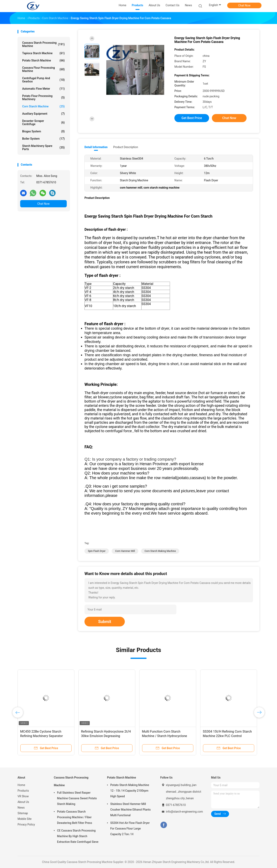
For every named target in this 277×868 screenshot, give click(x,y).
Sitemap (23, 813)
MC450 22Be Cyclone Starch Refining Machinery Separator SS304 (42, 736)
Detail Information (96, 147)
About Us (23, 802)
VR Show (23, 796)
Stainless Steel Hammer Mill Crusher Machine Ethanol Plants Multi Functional (130, 810)
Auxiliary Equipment (43, 114)
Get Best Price (192, 118)
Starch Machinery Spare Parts (43, 147)
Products (23, 791)
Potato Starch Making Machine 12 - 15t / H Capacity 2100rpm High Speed (130, 791)
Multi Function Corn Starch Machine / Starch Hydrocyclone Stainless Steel (165, 736)
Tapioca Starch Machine (43, 53)
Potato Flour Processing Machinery (43, 98)
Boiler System (43, 139)
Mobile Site (25, 819)
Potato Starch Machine (43, 60)
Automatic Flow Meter (43, 89)
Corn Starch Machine (43, 106)
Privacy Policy (26, 824)
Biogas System (43, 131)
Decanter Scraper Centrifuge (43, 123)
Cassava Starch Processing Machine (43, 44)
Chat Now (244, 5)
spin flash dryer (97, 551)
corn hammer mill (125, 551)
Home (21, 785)
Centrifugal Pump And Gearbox (43, 80)
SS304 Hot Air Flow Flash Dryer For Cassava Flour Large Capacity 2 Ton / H (130, 829)
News (21, 808)
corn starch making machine (160, 551)
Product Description (125, 147)
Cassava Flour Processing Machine (43, 69)
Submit (105, 622)
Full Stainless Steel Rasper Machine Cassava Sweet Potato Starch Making (77, 798)
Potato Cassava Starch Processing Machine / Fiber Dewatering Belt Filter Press (75, 817)
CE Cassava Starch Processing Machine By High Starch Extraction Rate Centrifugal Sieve (78, 836)
